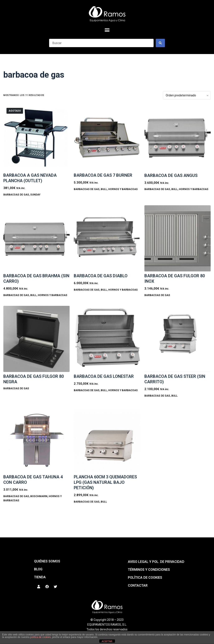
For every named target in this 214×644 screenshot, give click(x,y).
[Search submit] (160, 43)
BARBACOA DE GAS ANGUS (171, 175)
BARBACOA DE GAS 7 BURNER (103, 175)
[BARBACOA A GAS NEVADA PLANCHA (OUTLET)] (36, 138)
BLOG (38, 569)
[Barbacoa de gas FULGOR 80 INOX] (178, 238)
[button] (107, 30)
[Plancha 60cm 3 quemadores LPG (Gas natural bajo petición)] (107, 439)
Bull (104, 189)
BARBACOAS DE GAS (16, 195)
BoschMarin (39, 496)
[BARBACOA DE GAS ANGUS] (178, 138)
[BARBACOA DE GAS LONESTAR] (107, 339)
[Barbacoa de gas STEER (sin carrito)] (178, 339)
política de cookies (40, 637)
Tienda (40, 577)
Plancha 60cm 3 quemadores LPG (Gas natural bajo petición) (105, 482)
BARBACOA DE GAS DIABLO (101, 276)
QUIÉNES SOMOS (47, 561)
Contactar (138, 585)
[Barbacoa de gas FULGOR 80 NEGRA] (36, 339)
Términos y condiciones (149, 570)
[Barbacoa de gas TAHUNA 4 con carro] (36, 439)
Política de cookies (145, 578)
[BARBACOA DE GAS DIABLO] (107, 238)
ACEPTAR (107, 641)
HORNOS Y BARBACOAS (123, 189)
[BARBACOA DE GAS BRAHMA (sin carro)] (36, 238)
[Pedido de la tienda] (187, 95)
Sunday (35, 195)
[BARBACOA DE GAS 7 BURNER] (107, 138)
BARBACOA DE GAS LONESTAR (104, 376)
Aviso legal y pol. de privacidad (156, 562)
